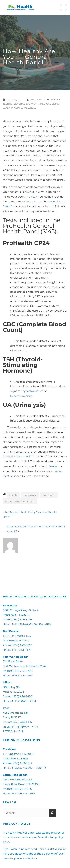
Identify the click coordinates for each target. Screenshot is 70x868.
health (13, 495)
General (19, 104)
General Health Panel (16, 457)
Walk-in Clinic (13, 108)
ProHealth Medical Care (20, 501)
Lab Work (32, 104)
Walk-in (54, 466)
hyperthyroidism (21, 396)
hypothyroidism (33, 391)
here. (6, 842)
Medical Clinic (50, 104)
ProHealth (32, 197)
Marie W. (37, 100)
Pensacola (30, 495)
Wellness (30, 108)
